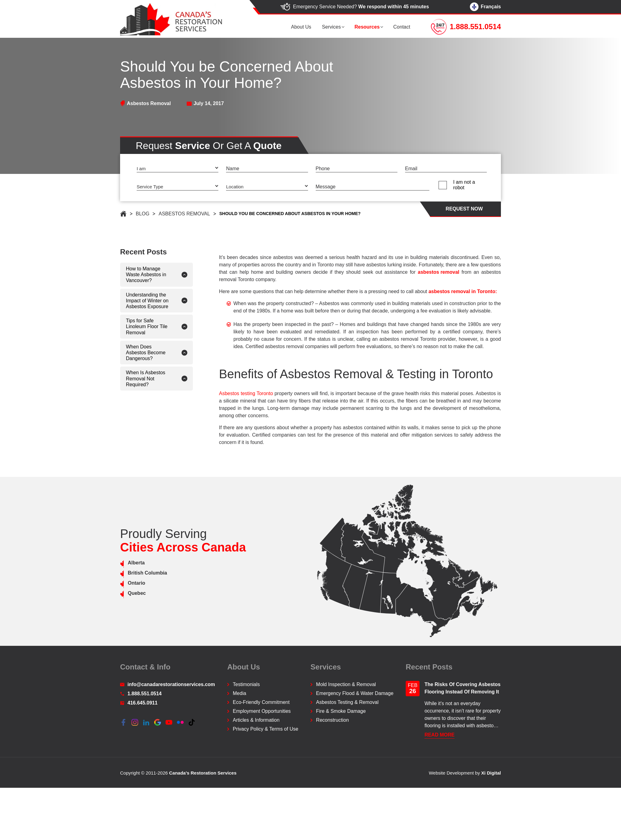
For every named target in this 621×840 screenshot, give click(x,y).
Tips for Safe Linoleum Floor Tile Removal (123, 326)
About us (309, 27)
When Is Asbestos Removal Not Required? (122, 378)
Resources (371, 27)
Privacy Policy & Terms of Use (266, 729)
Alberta (112, 563)
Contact (404, 27)
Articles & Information (256, 720)
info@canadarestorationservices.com (168, 684)
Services (337, 27)
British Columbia (123, 573)
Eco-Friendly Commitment (261, 702)
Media (240, 693)
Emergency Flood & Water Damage (355, 693)
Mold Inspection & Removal (346, 684)
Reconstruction (332, 720)
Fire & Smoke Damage (341, 711)
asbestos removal (462, 272)
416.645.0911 (139, 703)
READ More (439, 735)
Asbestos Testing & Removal (347, 702)
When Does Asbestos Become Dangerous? (122, 353)
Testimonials (246, 684)
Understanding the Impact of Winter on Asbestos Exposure (123, 301)
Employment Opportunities (262, 711)
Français (485, 7)
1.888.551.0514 (141, 694)
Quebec (113, 593)
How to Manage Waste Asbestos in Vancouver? (122, 275)
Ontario (113, 583)
